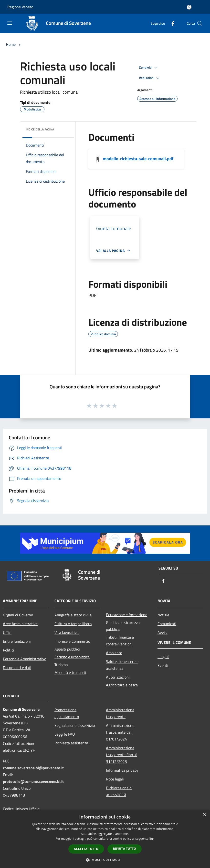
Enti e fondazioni (17, 641)
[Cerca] (200, 23)
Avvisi (163, 632)
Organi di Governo (18, 615)
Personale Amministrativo (25, 659)
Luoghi (163, 657)
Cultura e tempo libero (73, 624)
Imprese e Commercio (72, 641)
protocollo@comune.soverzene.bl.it (33, 781)
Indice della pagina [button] (40, 129)
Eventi (163, 665)
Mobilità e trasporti (70, 672)
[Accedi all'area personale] (189, 7)
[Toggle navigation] (10, 23)
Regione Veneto (20, 7)
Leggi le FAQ (65, 734)
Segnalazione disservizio (75, 725)
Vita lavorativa (67, 632)
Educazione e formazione (127, 615)
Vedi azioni (150, 78)
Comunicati (167, 624)
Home (11, 44)
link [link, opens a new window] (152, 839)
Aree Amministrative (20, 624)
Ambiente (114, 653)
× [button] (205, 815)
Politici (9, 650)
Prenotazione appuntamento (67, 713)
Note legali (115, 779)
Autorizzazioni (118, 677)
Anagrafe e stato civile (73, 615)
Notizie (163, 615)
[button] (105, 860)
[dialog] (105, 839)
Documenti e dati (17, 668)
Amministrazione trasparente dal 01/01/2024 (120, 732)
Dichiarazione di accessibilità (119, 791)
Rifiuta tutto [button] (125, 849)
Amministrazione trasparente (120, 713)
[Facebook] (171, 23)
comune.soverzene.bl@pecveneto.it (33, 768)
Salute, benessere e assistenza (122, 665)
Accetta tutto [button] (86, 849)
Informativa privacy (122, 770)
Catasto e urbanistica (72, 657)
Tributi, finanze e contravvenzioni (120, 641)
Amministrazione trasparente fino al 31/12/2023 (121, 755)
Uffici (7, 632)
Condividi (149, 68)
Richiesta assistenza (71, 743)
